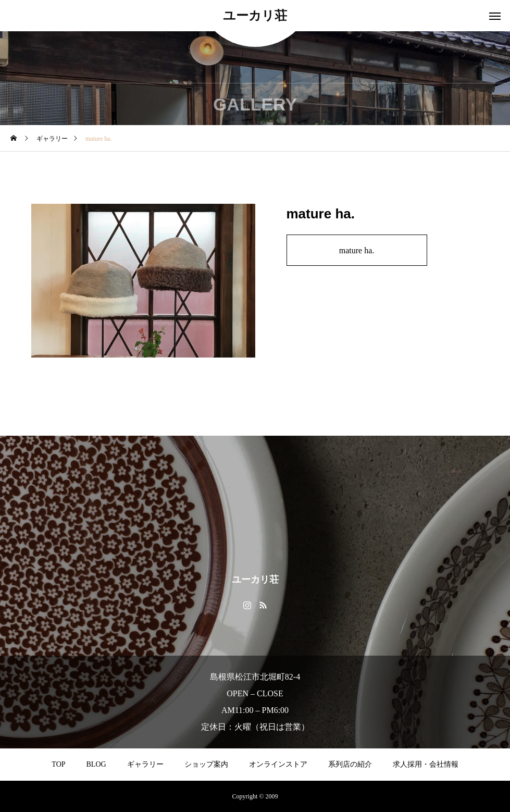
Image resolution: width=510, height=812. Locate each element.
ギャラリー (145, 764)
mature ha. (357, 250)
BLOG (96, 764)
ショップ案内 (206, 764)
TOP (58, 764)
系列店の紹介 (350, 764)
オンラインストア (278, 764)
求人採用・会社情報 (426, 764)
